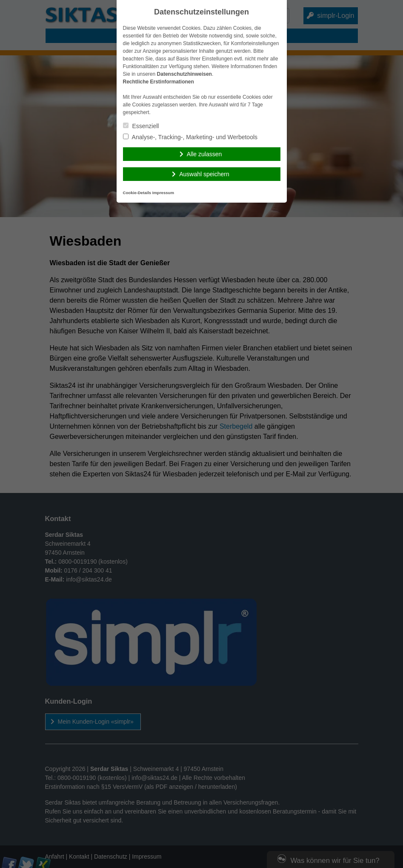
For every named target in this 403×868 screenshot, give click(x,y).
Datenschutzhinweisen (184, 74)
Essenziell (141, 126)
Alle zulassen (204, 154)
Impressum (163, 193)
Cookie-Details (137, 193)
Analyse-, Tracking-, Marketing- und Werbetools (190, 137)
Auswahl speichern (204, 174)
